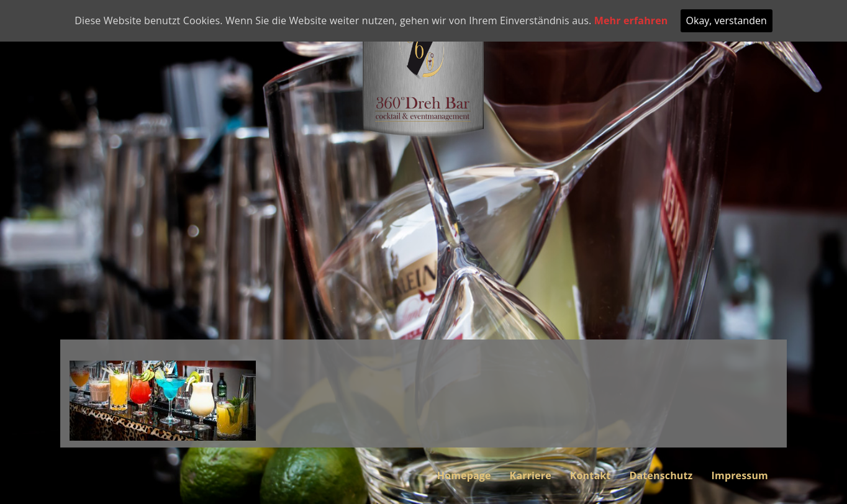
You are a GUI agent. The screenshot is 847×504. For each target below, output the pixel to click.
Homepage (464, 475)
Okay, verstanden (727, 20)
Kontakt (591, 475)
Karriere (531, 475)
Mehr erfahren (631, 20)
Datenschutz (661, 475)
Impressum (740, 475)
